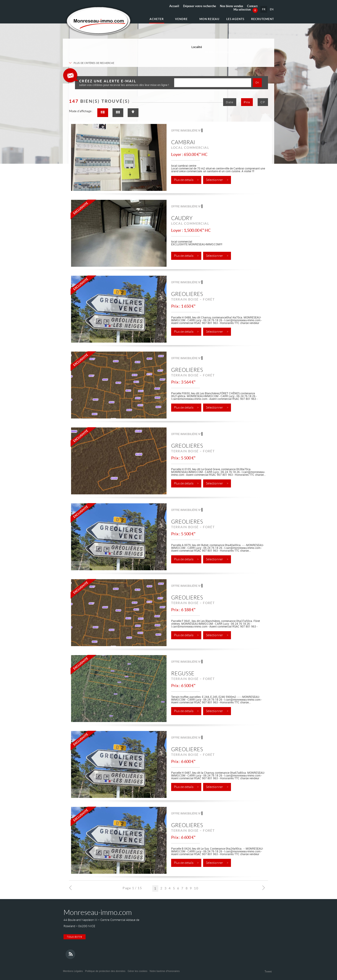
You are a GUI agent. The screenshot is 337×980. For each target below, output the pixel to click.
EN (272, 9)
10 (196, 888)
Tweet (268, 971)
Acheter (157, 19)
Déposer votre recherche (200, 6)
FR (264, 9)
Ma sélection (246, 10)
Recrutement (263, 19)
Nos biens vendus (232, 6)
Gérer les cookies (138, 971)
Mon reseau (210, 19)
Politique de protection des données (105, 971)
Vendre (181, 19)
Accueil (174, 6)
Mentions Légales (73, 971)
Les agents (235, 19)
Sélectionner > (217, 180)
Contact (252, 6)
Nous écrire (75, 937)
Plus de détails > (186, 180)
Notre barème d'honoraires (165, 971)
